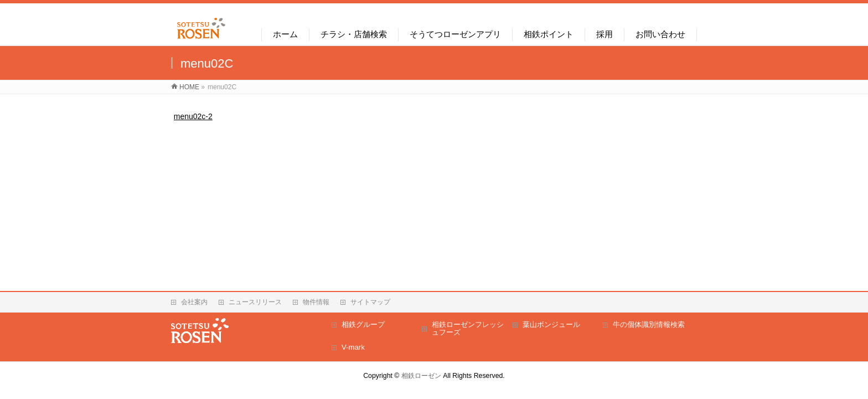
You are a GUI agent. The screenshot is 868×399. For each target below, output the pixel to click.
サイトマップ (370, 302)
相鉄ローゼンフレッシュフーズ (468, 328)
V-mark (353, 347)
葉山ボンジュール (551, 324)
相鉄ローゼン (421, 376)
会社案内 (194, 302)
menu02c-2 (193, 116)
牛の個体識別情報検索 (649, 324)
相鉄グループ (363, 324)
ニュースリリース (255, 302)
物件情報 (316, 302)
